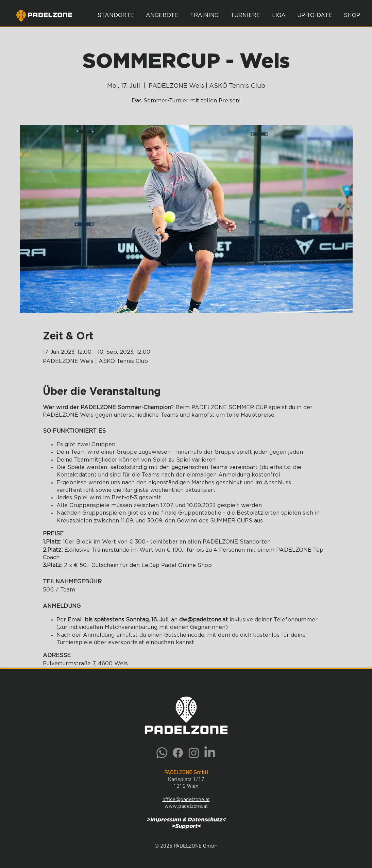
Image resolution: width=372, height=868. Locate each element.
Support (186, 826)
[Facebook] (178, 753)
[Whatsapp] (162, 753)
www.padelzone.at (186, 806)
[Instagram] (194, 753)
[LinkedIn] (210, 753)
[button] (162, 15)
